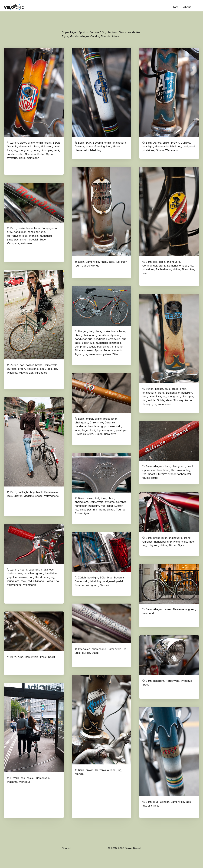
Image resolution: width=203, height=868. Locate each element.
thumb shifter (150, 478)
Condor (95, 36)
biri (155, 262)
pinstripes (47, 150)
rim (85, 347)
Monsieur (25, 782)
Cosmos (80, 146)
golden (107, 146)
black (23, 143)
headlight (148, 146)
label (57, 146)
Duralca (185, 143)
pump (78, 347)
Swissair (105, 585)
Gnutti (98, 146)
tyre (85, 354)
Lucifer (18, 496)
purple (86, 653)
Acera (23, 570)
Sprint (50, 154)
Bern (81, 143)
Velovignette (51, 496)
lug (15, 150)
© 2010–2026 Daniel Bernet (124, 848)
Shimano (30, 154)
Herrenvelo (26, 146)
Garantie (12, 146)
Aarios (157, 143)
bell (91, 331)
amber (89, 419)
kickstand (47, 146)
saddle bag (95, 347)
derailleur (103, 335)
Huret (38, 577)
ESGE (56, 143)
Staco (95, 653)
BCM (88, 143)
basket (30, 365)
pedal (36, 150)
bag (22, 365)
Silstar (41, 154)
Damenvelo (92, 262)
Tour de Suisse (110, 36)
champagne (99, 649)
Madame (12, 373)
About (187, 7)
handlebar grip (36, 232)
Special (33, 240)
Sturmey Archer (183, 400)
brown (175, 143)
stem (145, 273)
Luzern (15, 778)
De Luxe (94, 32)
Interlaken (84, 649)
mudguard (25, 150)
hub (124, 339)
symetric (12, 158)
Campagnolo (49, 228)
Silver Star (188, 269)
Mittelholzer (26, 373)
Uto (57, 581)
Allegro (84, 36)
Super (43, 240)
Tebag (146, 404)
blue (167, 389)
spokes (89, 350)
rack (57, 150)
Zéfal (115, 354)
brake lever (33, 228)
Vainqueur (13, 243)
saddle (11, 154)
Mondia (74, 36)
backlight (23, 492)
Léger (85, 343)
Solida (161, 400)
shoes (39, 496)
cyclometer (149, 470)
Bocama (98, 143)
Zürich (14, 143)
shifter (20, 154)
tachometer (184, 474)
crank (48, 143)
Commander (150, 266)
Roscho (79, 585)
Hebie (116, 146)
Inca (37, 146)
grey (10, 232)
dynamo (115, 335)
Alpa (21, 657)
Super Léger (69, 32)
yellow (107, 354)
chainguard (119, 143)
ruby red (153, 545)
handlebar (20, 232)
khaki (104, 262)
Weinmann (33, 158)
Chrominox (96, 422)
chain (40, 143)
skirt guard (41, 373)
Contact (67, 848)
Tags (176, 7)
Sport (82, 32)
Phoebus (186, 681)
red (144, 474)
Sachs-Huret (163, 269)
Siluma (160, 150)
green (22, 369)
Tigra (65, 36)
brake (31, 143)
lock (10, 150)
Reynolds (80, 434)
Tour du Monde (90, 266)
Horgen (83, 331)
